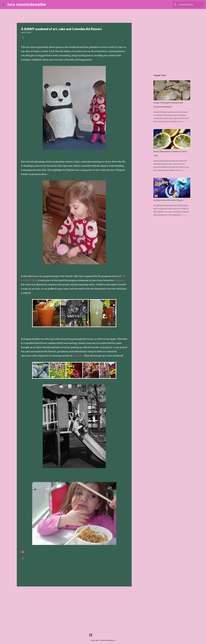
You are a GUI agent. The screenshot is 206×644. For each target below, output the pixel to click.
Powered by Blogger (103, 635)
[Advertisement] (74, 609)
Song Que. (78, 356)
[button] (23, 38)
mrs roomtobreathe (27, 4)
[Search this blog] (190, 5)
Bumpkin (119, 280)
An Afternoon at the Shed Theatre (168, 200)
